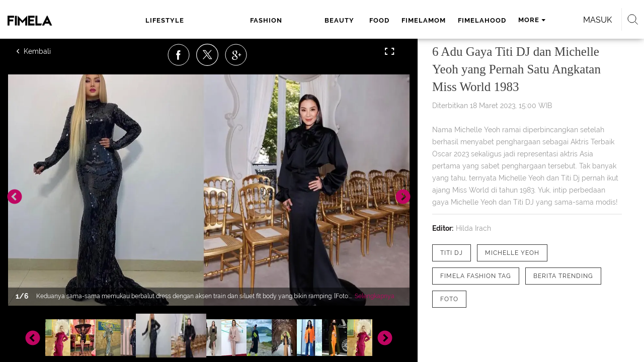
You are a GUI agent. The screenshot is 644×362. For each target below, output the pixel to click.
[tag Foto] (449, 299)
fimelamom (336, 20)
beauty (254, 20)
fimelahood (394, 20)
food (291, 20)
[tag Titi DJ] (452, 253)
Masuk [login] (553, 20)
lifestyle (164, 20)
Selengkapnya (375, 296)
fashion (211, 20)
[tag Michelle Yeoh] (512, 253)
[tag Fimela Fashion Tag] (476, 276)
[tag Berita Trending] (563, 276)
